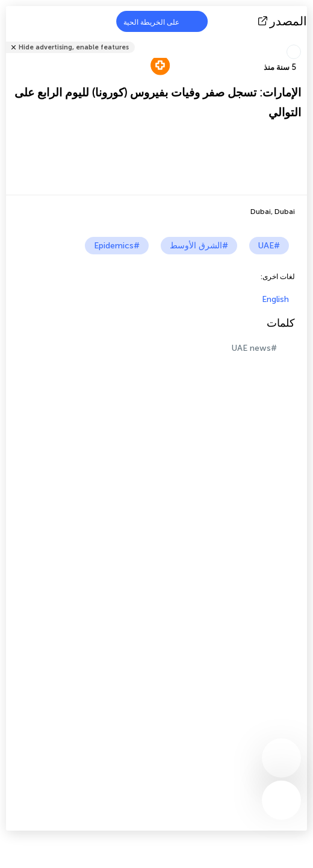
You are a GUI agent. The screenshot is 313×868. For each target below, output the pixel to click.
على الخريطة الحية (159, 21)
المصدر (284, 21)
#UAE (269, 246)
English (275, 299)
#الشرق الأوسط (199, 246)
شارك (303, 39)
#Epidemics (117, 246)
